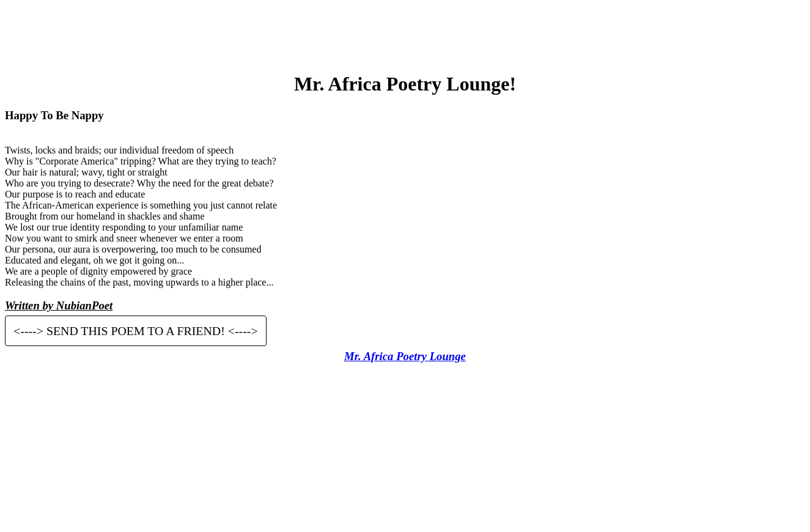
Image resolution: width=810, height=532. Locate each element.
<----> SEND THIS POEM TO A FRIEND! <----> (136, 331)
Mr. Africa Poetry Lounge (405, 356)
